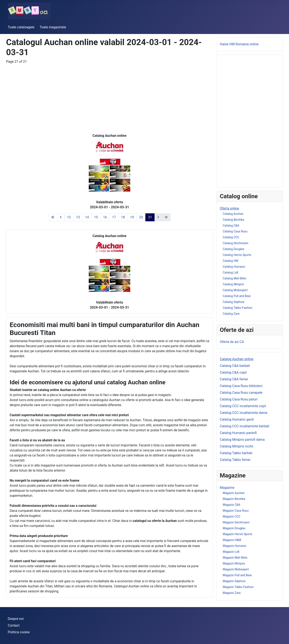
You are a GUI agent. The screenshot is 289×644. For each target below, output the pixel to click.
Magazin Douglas (234, 528)
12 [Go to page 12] (69, 217)
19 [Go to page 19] (132, 217)
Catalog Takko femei (235, 460)
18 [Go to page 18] (123, 217)
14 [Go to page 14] (87, 217)
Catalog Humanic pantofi (238, 433)
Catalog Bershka (233, 220)
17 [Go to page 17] (114, 217)
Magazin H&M (232, 540)
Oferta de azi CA (232, 342)
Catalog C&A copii (233, 372)
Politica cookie (19, 632)
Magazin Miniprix (234, 563)
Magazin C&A (232, 505)
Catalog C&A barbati (235, 366)
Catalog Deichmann (236, 243)
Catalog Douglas (234, 249)
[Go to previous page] (61, 217)
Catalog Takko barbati (236, 453)
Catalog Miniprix (233, 284)
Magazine (227, 488)
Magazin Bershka (234, 499)
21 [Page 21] (150, 217)
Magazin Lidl (231, 552)
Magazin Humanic (235, 546)
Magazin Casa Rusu (236, 511)
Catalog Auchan (233, 214)
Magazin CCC (232, 516)
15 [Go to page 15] (96, 217)
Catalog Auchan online (237, 359)
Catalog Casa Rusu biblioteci (241, 386)
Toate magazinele (53, 27)
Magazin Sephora (234, 581)
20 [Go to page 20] (141, 217)
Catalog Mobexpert (235, 290)
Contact (14, 625)
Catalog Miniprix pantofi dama (242, 440)
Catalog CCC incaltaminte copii (243, 406)
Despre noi (16, 619)
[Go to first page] (53, 217)
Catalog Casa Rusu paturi (239, 399)
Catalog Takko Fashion (238, 308)
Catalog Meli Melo (235, 278)
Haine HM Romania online (239, 44)
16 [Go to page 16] (105, 217)
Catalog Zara (231, 314)
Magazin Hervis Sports (238, 534)
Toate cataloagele (21, 27)
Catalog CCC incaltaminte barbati (245, 426)
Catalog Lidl (230, 272)
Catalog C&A (231, 226)
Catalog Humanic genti (237, 419)
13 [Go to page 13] (78, 217)
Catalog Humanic (234, 267)
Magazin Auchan (234, 493)
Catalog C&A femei (234, 379)
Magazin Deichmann (236, 522)
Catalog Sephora (234, 302)
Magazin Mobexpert (236, 569)
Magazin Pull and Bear (237, 575)
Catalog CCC (231, 237)
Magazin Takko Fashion (238, 587)
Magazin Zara (232, 593)
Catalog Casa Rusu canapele (241, 393)
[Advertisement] (109, 94)
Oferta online (229, 208)
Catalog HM (230, 261)
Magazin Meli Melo (235, 558)
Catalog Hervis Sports (237, 255)
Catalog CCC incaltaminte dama (244, 413)
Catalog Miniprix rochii (236, 446)
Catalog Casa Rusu (235, 231)
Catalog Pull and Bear (237, 296)
